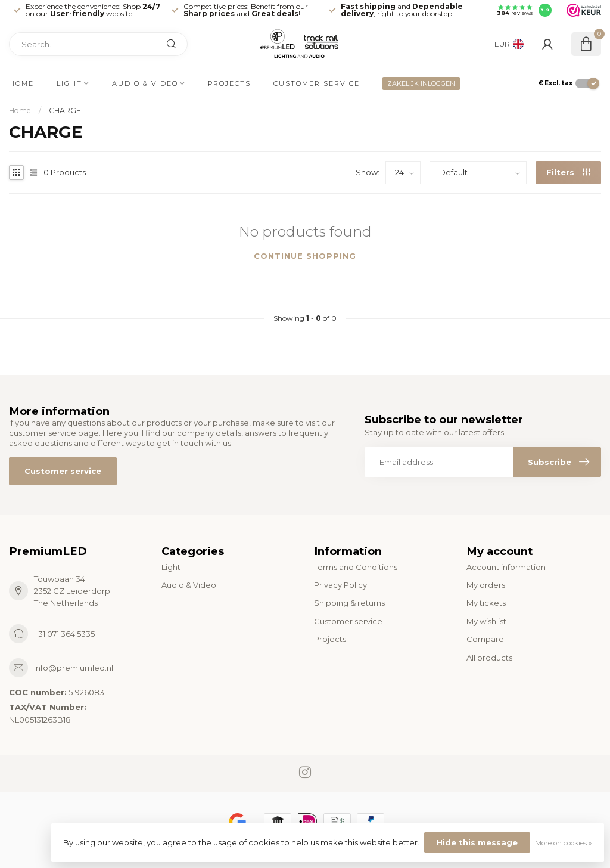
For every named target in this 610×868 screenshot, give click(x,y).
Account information (506, 567)
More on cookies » (564, 843)
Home (21, 83)
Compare (485, 639)
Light (69, 83)
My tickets (486, 603)
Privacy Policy (340, 585)
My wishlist (486, 621)
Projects (229, 83)
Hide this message (477, 842)
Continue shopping (305, 256)
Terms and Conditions (356, 567)
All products (489, 658)
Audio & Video (145, 83)
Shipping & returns (349, 603)
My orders (486, 585)
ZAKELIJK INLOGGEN (421, 83)
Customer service (317, 83)
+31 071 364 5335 (64, 634)
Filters (568, 172)
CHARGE (65, 111)
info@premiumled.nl (74, 668)
